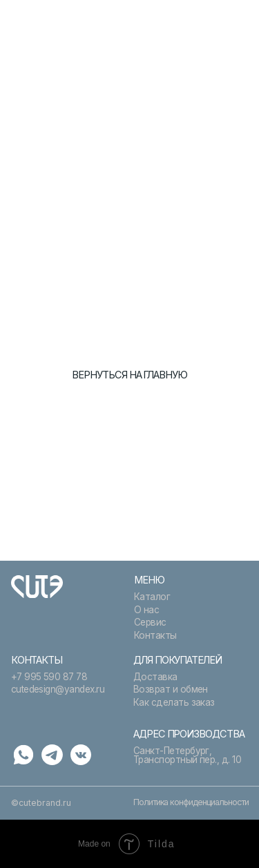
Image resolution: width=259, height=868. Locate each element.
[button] (239, 20)
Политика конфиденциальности (191, 802)
